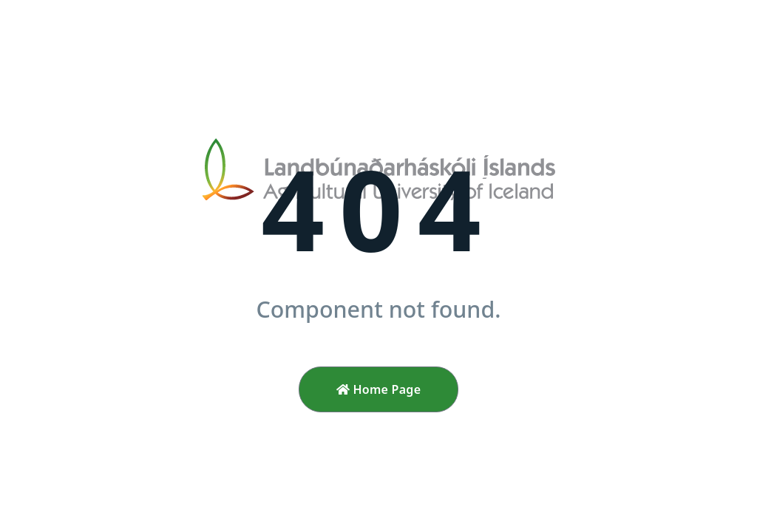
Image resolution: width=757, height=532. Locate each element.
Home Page (379, 389)
